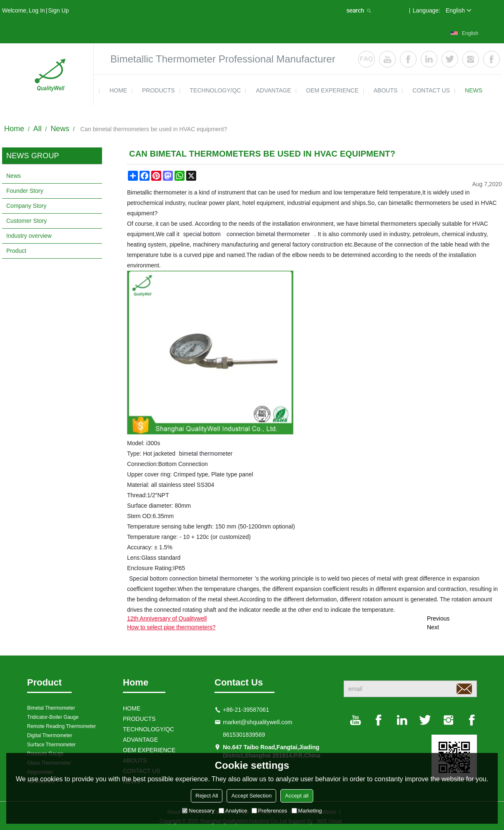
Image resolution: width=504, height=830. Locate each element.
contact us (431, 90)
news (474, 90)
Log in (37, 10)
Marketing (307, 811)
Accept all (297, 796)
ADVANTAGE (273, 90)
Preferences (269, 811)
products (158, 90)
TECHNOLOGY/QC (216, 90)
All (37, 129)
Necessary (198, 811)
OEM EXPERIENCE (332, 90)
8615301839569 (244, 735)
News (60, 129)
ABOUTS (386, 90)
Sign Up (59, 10)
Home (14, 129)
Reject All (207, 796)
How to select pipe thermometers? (171, 627)
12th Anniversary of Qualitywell (167, 618)
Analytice (233, 811)
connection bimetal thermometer (268, 234)
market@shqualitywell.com (258, 722)
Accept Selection (251, 796)
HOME (118, 90)
